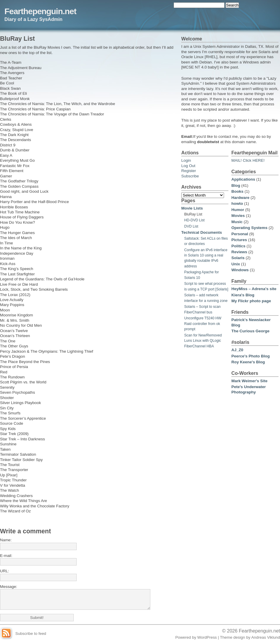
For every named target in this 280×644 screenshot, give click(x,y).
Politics (238, 246)
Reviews (239, 252)
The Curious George (250, 331)
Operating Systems (249, 228)
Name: (6, 540)
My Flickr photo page (251, 301)
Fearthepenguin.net (40, 11)
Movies (238, 216)
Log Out (188, 166)
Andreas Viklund (266, 637)
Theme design (232, 637)
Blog (236, 185)
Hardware (240, 198)
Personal (240, 234)
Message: (9, 587)
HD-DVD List (194, 220)
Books (237, 191)
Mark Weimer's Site (249, 381)
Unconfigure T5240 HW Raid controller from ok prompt (203, 324)
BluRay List (193, 214)
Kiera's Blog (243, 295)
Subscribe (190, 176)
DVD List (191, 226)
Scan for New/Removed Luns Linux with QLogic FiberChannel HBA (203, 341)
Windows (240, 270)
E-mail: (6, 556)
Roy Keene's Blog (248, 362)
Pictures (239, 240)
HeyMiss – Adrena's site (254, 289)
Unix (236, 264)
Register (189, 171)
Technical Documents (202, 232)
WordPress (207, 637)
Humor (238, 210)
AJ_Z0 (237, 350)
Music (237, 222)
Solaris (238, 258)
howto (237, 204)
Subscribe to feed (31, 634)
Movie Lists (192, 208)
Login (186, 160)
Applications (243, 179)
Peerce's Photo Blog (251, 356)
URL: (5, 571)
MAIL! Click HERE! (248, 160)
